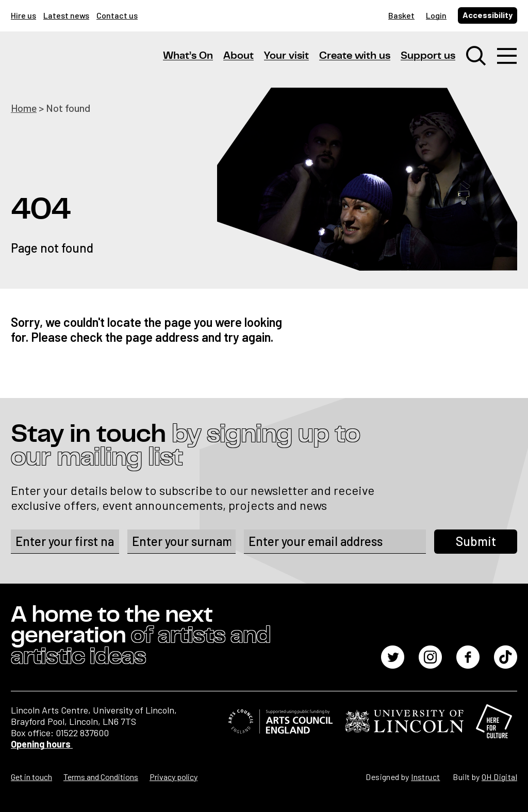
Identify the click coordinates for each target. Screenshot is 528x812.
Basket (401, 15)
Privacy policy (174, 777)
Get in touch (31, 777)
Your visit (286, 56)
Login (436, 15)
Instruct (425, 777)
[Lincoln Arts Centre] (83, 65)
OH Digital (499, 777)
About (238, 56)
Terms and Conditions (101, 777)
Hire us (23, 15)
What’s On (188, 56)
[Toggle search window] (476, 57)
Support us (428, 56)
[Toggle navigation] (507, 57)
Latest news (66, 15)
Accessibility (488, 15)
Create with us (355, 56)
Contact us (117, 15)
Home (24, 108)
